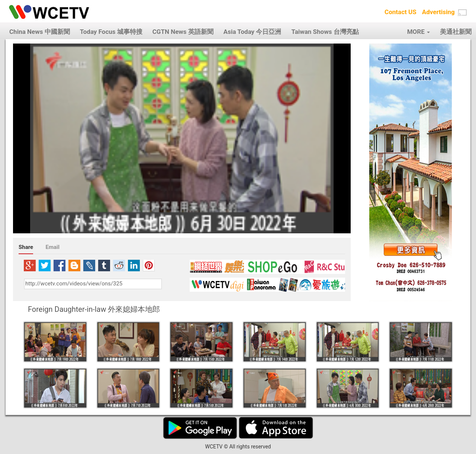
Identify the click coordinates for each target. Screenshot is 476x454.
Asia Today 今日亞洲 (253, 32)
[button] (462, 13)
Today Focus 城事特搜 (111, 32)
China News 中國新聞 (40, 32)
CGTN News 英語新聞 (183, 32)
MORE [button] (419, 32)
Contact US (401, 12)
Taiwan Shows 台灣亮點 (325, 32)
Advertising (438, 12)
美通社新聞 (456, 32)
